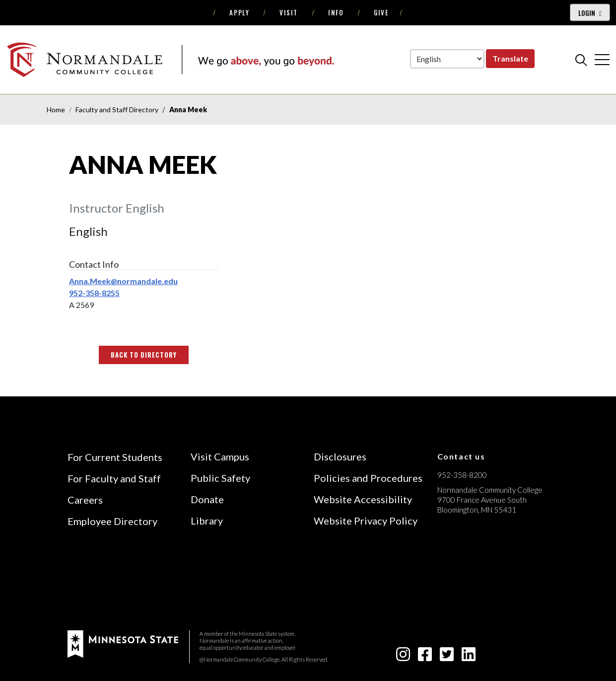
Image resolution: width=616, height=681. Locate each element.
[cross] (602, 60)
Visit (289, 12)
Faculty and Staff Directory (117, 110)
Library (207, 521)
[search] (581, 60)
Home (56, 110)
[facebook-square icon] (425, 657)
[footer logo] (123, 643)
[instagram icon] (403, 657)
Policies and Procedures (368, 478)
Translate (510, 58)
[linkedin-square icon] (469, 657)
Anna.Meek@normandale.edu (123, 281)
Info (336, 12)
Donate (207, 499)
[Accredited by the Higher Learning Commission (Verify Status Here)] (475, 580)
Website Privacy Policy (366, 521)
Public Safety (220, 478)
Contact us (461, 456)
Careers (85, 500)
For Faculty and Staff (114, 478)
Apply (239, 12)
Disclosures (340, 456)
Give (381, 12)
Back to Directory (144, 355)
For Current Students (115, 457)
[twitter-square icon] (447, 657)
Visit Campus (220, 456)
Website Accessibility (363, 499)
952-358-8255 (94, 293)
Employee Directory (112, 521)
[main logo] (170, 59)
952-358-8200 (462, 475)
